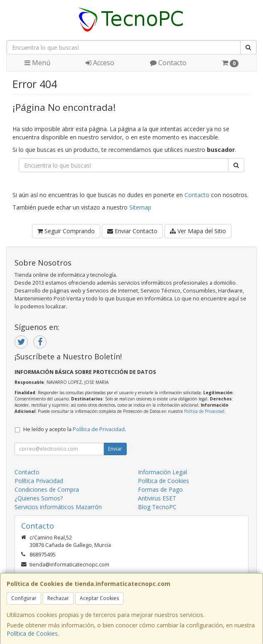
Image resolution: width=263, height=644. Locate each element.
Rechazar (58, 598)
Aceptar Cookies (99, 598)
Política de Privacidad (204, 411)
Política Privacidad (39, 481)
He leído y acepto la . (75, 429)
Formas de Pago (160, 489)
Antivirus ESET (157, 498)
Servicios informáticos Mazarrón (58, 507)
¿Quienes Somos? (39, 498)
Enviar (115, 449)
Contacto (168, 63)
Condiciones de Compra (47, 489)
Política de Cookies (32, 633)
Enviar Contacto (132, 231)
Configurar (24, 598)
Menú (37, 63)
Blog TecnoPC (157, 507)
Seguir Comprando (66, 231)
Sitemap (140, 207)
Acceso (100, 63)
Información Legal (162, 472)
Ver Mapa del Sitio (198, 231)
